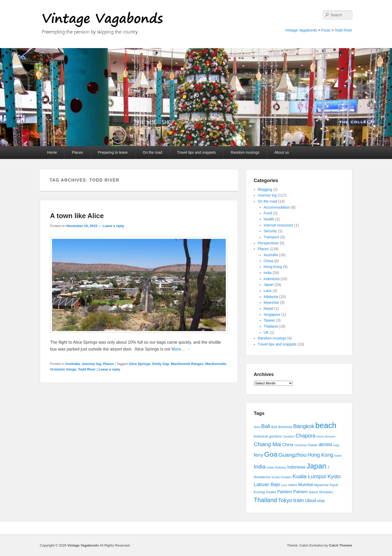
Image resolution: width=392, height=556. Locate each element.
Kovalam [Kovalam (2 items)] (286, 477)
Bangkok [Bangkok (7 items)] (304, 426)
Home (52, 152)
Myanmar (271, 302)
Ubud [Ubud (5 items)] (310, 501)
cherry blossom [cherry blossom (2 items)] (326, 436)
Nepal (268, 308)
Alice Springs (140, 364)
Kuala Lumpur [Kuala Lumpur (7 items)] (309, 476)
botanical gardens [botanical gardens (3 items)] (268, 436)
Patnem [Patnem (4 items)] (300, 492)
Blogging (265, 189)
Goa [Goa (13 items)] (271, 454)
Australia (72, 364)
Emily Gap (161, 364)
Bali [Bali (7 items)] (266, 426)
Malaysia (271, 297)
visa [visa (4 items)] (321, 501)
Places (77, 152)
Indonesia (272, 279)
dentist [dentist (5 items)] (325, 445)
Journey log (91, 364)
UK (266, 332)
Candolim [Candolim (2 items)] (289, 436)
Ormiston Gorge (63, 369)
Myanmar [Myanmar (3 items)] (322, 485)
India (268, 273)
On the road (153, 152)
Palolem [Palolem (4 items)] (285, 492)
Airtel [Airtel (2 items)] (257, 427)
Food (268, 213)
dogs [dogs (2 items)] (336, 445)
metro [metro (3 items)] (293, 485)
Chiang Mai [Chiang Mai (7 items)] (268, 444)
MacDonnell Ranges (187, 364)
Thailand (271, 326)
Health (269, 219)
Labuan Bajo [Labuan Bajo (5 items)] (267, 485)
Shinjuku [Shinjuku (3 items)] (326, 492)
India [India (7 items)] (260, 467)
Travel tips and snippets (196, 152)
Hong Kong (273, 267)
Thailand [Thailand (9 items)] (266, 500)
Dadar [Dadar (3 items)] (313, 445)
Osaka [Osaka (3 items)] (271, 492)
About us (282, 152)
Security (270, 231)
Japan (269, 285)
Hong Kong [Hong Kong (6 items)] (320, 455)
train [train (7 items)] (299, 500)
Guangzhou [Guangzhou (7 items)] (292, 455)
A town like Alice (77, 216)
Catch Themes (341, 545)
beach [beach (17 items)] (326, 425)
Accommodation (277, 207)
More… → (181, 349)
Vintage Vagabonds (301, 30)
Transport (271, 237)
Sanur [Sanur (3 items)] (313, 492)
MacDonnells (216, 364)
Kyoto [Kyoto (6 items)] (334, 476)
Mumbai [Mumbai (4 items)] (306, 485)
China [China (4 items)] (288, 445)
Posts (326, 30)
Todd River (344, 30)
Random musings (245, 152)
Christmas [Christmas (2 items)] (301, 445)
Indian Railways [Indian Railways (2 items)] (276, 467)
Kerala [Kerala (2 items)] (276, 477)
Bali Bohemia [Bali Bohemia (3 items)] (282, 427)
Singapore (272, 315)
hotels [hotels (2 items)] (338, 456)
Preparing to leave (113, 152)
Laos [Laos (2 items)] (284, 485)
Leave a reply (113, 226)
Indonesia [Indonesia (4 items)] (296, 467)
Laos (268, 291)
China (268, 261)
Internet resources (278, 225)
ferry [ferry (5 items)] (259, 455)
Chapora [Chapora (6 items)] (305, 436)
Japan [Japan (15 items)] (316, 466)
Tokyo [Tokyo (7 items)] (285, 500)
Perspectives (268, 243)
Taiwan (269, 320)
